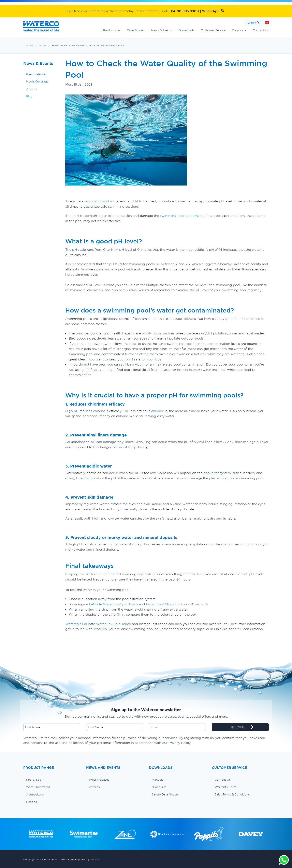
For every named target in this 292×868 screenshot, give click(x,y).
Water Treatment (38, 787)
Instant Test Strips (160, 604)
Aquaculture (35, 794)
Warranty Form (225, 787)
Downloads (186, 30)
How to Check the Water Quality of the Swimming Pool (88, 46)
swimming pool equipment (181, 216)
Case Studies (136, 30)
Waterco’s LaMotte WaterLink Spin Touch (98, 624)
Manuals (158, 780)
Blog (43, 46)
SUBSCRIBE (240, 727)
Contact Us (261, 30)
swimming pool (97, 201)
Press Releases (36, 74)
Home (267, 23)
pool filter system (217, 473)
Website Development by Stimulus (80, 859)
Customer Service (213, 30)
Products (110, 30)
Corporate (239, 30)
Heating (32, 802)
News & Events (162, 30)
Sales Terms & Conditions (232, 794)
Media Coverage (37, 81)
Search (252, 23)
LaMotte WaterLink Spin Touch (113, 604)
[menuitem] (52, 780)
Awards (32, 89)
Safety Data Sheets (165, 794)
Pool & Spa (34, 780)
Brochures (159, 787)
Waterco (100, 629)
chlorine (158, 411)
